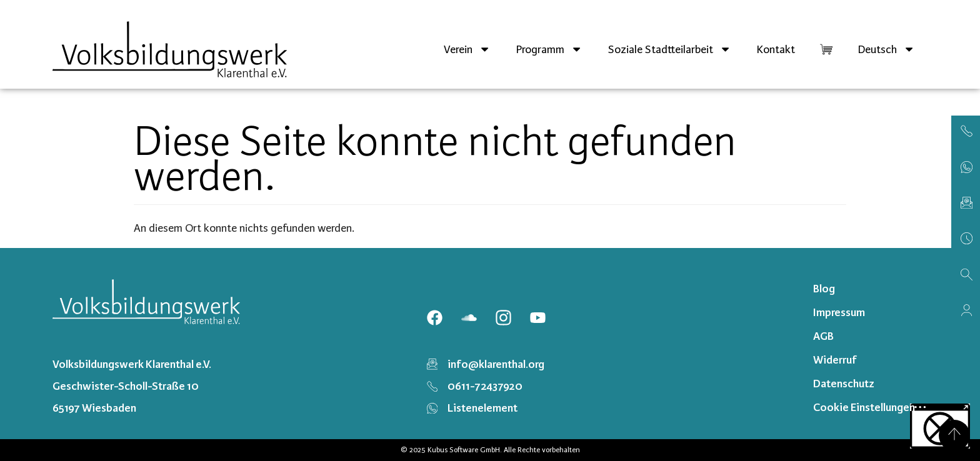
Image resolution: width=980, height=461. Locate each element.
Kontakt (776, 49)
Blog (824, 289)
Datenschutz (844, 384)
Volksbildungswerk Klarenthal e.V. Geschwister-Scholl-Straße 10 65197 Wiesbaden (132, 386)
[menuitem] (886, 49)
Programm (549, 49)
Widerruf (835, 360)
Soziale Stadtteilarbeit (670, 49)
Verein (467, 49)
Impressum (839, 312)
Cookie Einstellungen (864, 407)
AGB (823, 336)
